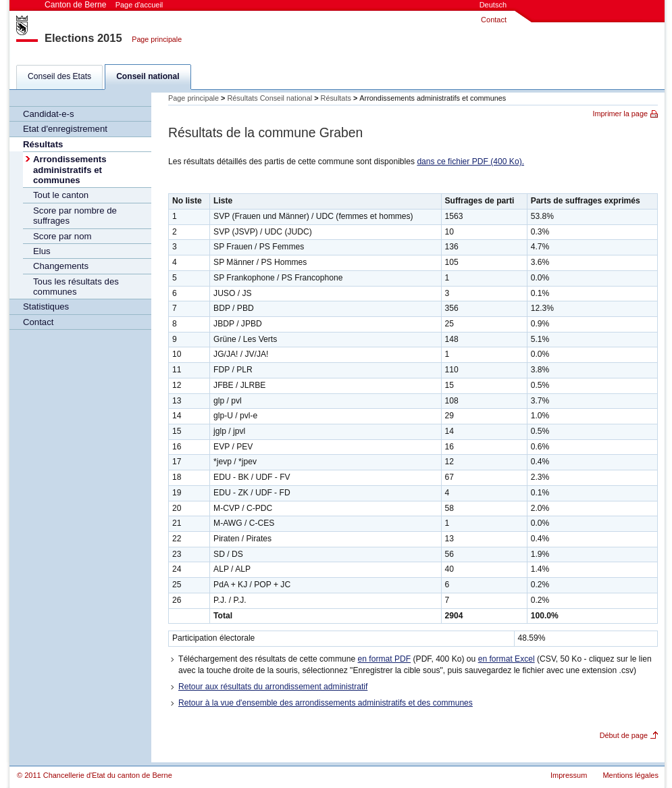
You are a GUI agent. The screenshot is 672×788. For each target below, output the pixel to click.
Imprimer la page (620, 114)
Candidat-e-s (49, 114)
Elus (42, 251)
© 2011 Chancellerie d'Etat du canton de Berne (95, 775)
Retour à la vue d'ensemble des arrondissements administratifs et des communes (326, 703)
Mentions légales (630, 775)
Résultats (43, 144)
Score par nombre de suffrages (75, 216)
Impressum (569, 775)
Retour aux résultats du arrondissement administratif (273, 687)
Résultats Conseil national (269, 98)
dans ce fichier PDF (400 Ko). (470, 162)
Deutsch (493, 5)
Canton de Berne (104, 5)
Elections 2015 (83, 38)
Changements (61, 266)
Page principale (157, 39)
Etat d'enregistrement (65, 129)
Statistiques (46, 306)
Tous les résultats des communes (76, 287)
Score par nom (62, 236)
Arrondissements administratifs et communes (70, 170)
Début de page (624, 735)
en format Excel (507, 659)
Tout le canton (61, 195)
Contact (494, 20)
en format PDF (385, 659)
